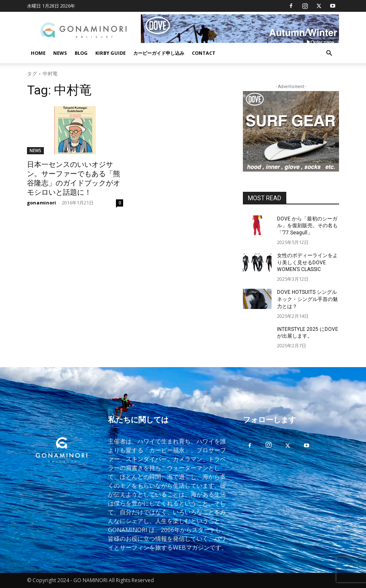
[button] (329, 53)
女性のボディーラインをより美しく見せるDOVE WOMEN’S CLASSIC (307, 263)
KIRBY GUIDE (110, 53)
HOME (38, 53)
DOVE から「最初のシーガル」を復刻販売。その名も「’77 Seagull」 (307, 226)
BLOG (81, 53)
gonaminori (42, 203)
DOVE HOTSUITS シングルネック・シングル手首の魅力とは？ (307, 299)
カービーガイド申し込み (159, 53)
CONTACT (204, 53)
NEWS (60, 53)
